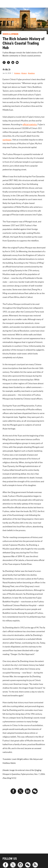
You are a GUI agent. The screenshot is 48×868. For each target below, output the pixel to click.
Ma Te (8, 69)
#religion (17, 73)
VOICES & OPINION (10, 34)
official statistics (30, 124)
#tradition (31, 73)
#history (24, 73)
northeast (7, 140)
